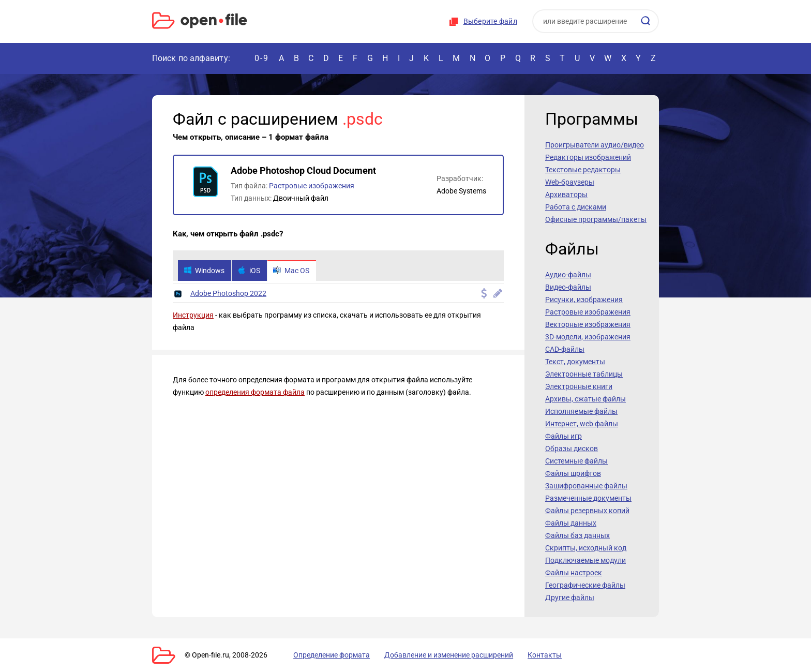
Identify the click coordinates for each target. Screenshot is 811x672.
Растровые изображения (312, 186)
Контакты (526, 655)
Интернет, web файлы (582, 424)
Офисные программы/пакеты (596, 219)
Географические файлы (585, 585)
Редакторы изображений (588, 157)
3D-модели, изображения (588, 337)
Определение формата (324, 655)
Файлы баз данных (577, 535)
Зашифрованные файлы (586, 486)
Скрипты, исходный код (586, 548)
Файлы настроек (574, 573)
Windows (205, 271)
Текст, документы (575, 362)
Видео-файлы (568, 287)
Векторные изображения (588, 324)
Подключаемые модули (585, 560)
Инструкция (193, 316)
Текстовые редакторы (583, 170)
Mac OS (296, 271)
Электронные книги (579, 386)
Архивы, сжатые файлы (585, 399)
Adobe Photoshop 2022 (228, 294)
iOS (252, 271)
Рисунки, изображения (584, 300)
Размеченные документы (588, 498)
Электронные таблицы (584, 374)
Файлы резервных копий (587, 511)
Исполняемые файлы (581, 411)
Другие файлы (570, 598)
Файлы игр (564, 436)
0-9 (262, 58)
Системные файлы (576, 461)
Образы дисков (572, 449)
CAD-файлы (565, 349)
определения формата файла (255, 393)
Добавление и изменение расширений (436, 655)
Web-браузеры (570, 182)
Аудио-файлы (568, 275)
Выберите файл (490, 21)
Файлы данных (571, 523)
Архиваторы (566, 195)
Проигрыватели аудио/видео (595, 145)
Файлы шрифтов (573, 473)
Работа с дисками (576, 207)
